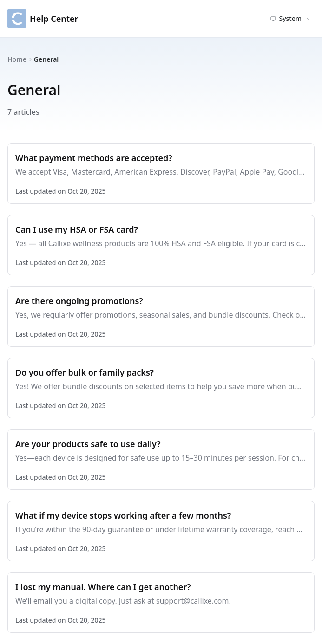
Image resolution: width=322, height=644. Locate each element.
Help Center (43, 19)
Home (17, 59)
